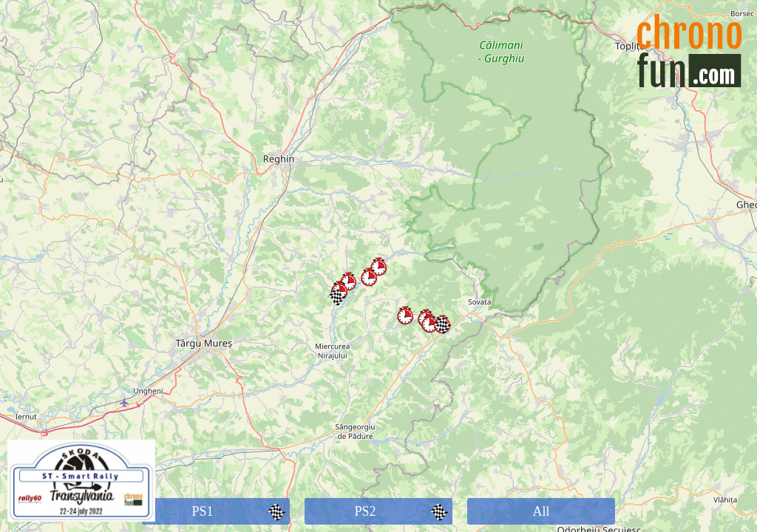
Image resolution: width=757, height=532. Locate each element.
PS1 (241, 511)
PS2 (403, 511)
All (541, 511)
